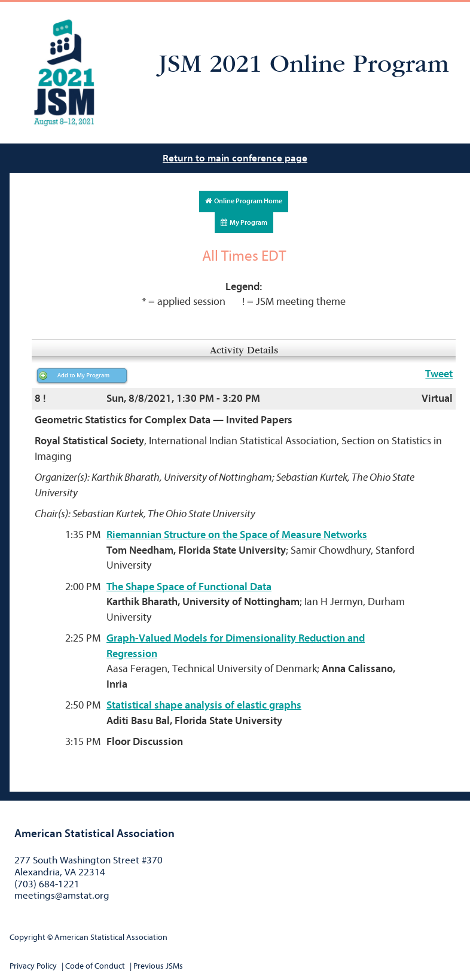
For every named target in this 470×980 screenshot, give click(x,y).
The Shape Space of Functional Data (189, 587)
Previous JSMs (158, 966)
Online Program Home (244, 201)
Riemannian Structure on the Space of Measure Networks (237, 535)
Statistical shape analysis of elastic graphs (204, 705)
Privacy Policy (33, 966)
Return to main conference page (235, 158)
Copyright (28, 937)
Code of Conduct (95, 966)
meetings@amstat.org (62, 895)
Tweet (439, 374)
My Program (244, 222)
